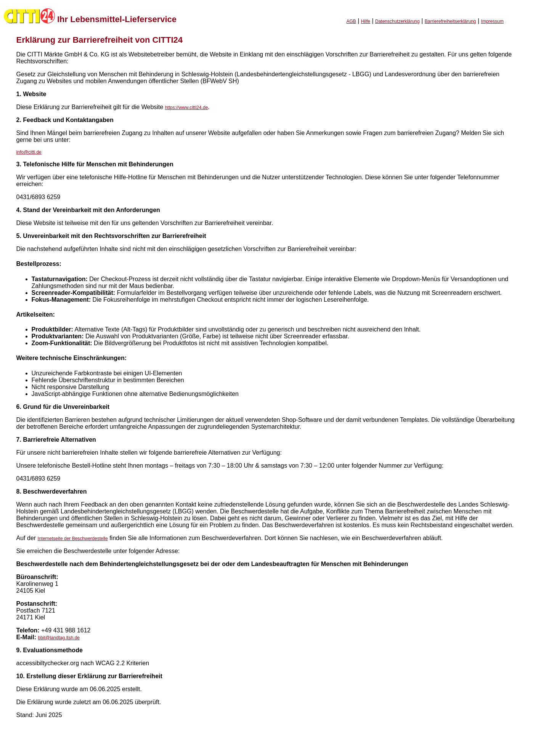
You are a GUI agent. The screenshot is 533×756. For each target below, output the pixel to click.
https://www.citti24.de (187, 108)
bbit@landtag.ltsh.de (59, 638)
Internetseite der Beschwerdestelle (73, 539)
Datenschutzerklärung (397, 21)
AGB (351, 21)
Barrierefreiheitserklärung (450, 21)
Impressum (492, 21)
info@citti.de (29, 152)
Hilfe (366, 21)
